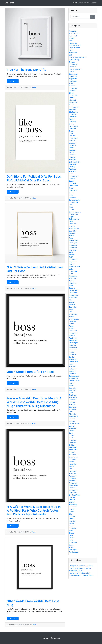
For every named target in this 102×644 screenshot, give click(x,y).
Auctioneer (73, 338)
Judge (71, 269)
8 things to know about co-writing (81, 566)
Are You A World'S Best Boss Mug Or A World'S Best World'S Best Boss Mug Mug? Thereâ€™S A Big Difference (34, 402)
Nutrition (72, 516)
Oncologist (73, 95)
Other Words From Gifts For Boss (30, 372)
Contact (94, 3)
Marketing (73, 345)
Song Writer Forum (76, 571)
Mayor (71, 364)
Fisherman (73, 400)
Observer (72, 91)
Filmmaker (73, 414)
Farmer (72, 526)
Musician (72, 521)
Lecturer (72, 419)
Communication (75, 200)
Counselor (73, 528)
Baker (71, 469)
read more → (13, 81)
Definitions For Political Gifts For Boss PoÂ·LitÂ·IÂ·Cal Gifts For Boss (34, 178)
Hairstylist (73, 464)
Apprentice (73, 276)
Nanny (71, 105)
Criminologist (74, 176)
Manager (72, 405)
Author (71, 281)
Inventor (72, 421)
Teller (71, 252)
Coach (71, 545)
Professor (72, 478)
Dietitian (72, 445)
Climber (72, 438)
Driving (71, 124)
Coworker (72, 67)
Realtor (72, 509)
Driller (71, 133)
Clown (71, 174)
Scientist (72, 488)
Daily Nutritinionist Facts (78, 57)
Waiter (71, 324)
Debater (72, 436)
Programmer (73, 378)
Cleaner (72, 264)
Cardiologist (73, 343)
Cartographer (74, 107)
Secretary (72, 279)
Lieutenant (73, 507)
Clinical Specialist (75, 69)
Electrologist (73, 126)
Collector (72, 179)
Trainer (71, 236)
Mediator (72, 371)
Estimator (72, 117)
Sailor (71, 41)
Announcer (73, 483)
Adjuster (72, 336)
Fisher (71, 50)
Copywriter (73, 388)
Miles (34, 87)
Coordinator (73, 260)
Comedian (73, 114)
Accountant (73, 543)
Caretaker (72, 355)
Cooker (72, 148)
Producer (72, 452)
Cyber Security (74, 60)
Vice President (74, 319)
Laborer (72, 426)
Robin (34, 423)
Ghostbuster (73, 362)
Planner (72, 383)
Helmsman (73, 43)
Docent (72, 181)
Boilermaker (73, 271)
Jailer (71, 221)
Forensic (72, 141)
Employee (72, 395)
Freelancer (73, 164)
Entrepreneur (74, 457)
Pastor (71, 512)
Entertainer (73, 53)
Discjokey (72, 122)
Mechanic (72, 390)
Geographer (73, 333)
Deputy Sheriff (74, 290)
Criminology (73, 64)
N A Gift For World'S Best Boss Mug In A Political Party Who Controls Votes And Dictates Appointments (34, 511)
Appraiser (72, 409)
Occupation (73, 88)
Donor (71, 195)
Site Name (9, 3)
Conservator (73, 186)
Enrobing (72, 167)
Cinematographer (75, 212)
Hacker (72, 152)
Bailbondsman (74, 219)
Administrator (74, 552)
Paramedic (73, 248)
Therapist (72, 474)
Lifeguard (72, 100)
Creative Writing (75, 495)
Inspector (72, 150)
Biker (71, 514)
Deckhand (73, 224)
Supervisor (73, 407)
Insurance (73, 250)
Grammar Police (75, 45)
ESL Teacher (73, 112)
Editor (71, 55)
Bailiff (71, 257)
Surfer (71, 393)
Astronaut (73, 476)
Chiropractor (73, 214)
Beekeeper (73, 550)
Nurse (71, 540)
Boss (71, 531)
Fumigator (73, 129)
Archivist (72, 305)
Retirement (73, 36)
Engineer (72, 497)
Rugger (72, 217)
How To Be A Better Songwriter (80, 568)
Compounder (74, 202)
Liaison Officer (74, 424)
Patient (72, 386)
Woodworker (74, 416)
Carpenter (73, 262)
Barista (72, 462)
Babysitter (73, 231)
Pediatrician (73, 298)
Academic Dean (75, 267)
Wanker (72, 502)
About (81, 3)
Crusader (72, 62)
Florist (71, 326)
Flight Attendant (75, 48)
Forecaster (73, 172)
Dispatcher (73, 493)
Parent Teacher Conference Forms (81, 575)
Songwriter (73, 31)
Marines (72, 83)
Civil (71, 205)
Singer (71, 309)
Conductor (73, 374)
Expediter (72, 110)
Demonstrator (74, 376)
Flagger (72, 119)
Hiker (71, 286)
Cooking (72, 288)
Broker (71, 328)
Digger (71, 188)
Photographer (74, 295)
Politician (72, 440)
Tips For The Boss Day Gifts (26, 70)
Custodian (73, 350)
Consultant (73, 331)
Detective (72, 321)
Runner (72, 38)
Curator (72, 352)
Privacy (87, 3)
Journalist (73, 443)
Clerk (71, 274)
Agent (71, 238)
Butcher (72, 357)
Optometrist (73, 74)
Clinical (72, 72)
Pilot (71, 300)
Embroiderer (73, 240)
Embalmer (73, 283)
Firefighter (73, 447)
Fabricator (73, 169)
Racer (71, 312)
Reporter (72, 233)
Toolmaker (73, 307)
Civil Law (72, 155)
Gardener (72, 524)
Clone (71, 207)
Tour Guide (73, 397)
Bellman (72, 226)
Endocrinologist (75, 162)
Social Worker (74, 229)
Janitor (72, 431)
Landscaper (73, 293)
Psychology (73, 505)
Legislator (73, 143)
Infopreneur (73, 103)
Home (75, 3)
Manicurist (73, 81)
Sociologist (73, 243)
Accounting (73, 314)
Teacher (72, 302)
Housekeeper (74, 455)
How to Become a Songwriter (79, 573)
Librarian (72, 500)
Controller (73, 198)
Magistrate (73, 79)
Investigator (73, 490)
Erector (72, 131)
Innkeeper (73, 369)
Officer (71, 93)
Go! (93, 17)
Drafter (71, 193)
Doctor (71, 210)
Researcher (73, 340)
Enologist (72, 160)
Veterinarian (73, 485)
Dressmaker (73, 138)
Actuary (72, 255)
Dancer (72, 519)
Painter (72, 98)
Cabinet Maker (74, 381)
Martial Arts (73, 359)
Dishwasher (73, 191)
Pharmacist (73, 245)
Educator (72, 136)
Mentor (72, 317)
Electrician (73, 471)
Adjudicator (73, 450)
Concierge (73, 183)
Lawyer (72, 538)
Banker (71, 466)
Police (71, 412)
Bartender (73, 459)
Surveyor (72, 402)
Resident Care (74, 34)
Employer (72, 157)
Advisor (72, 547)
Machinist (73, 367)
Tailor (71, 433)
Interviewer (73, 348)
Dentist (72, 535)
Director (72, 533)
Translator (73, 428)
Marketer (72, 86)
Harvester (72, 145)
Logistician (73, 76)
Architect (72, 481)
